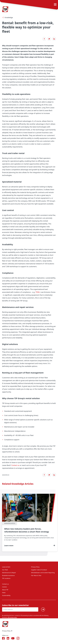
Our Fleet (5, 570)
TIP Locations (6, 578)
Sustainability (6, 595)
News (4, 593)
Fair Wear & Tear (36, 575)
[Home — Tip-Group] (5, 624)
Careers (4, 587)
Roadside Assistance (8, 575)
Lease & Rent (6, 567)
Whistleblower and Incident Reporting (43, 573)
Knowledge (7, 17)
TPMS (38, 292)
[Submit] (43, 609)
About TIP (5, 590)
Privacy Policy (35, 567)
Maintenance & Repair (9, 573)
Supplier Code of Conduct (39, 570)
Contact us (15, 465)
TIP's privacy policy (12, 617)
